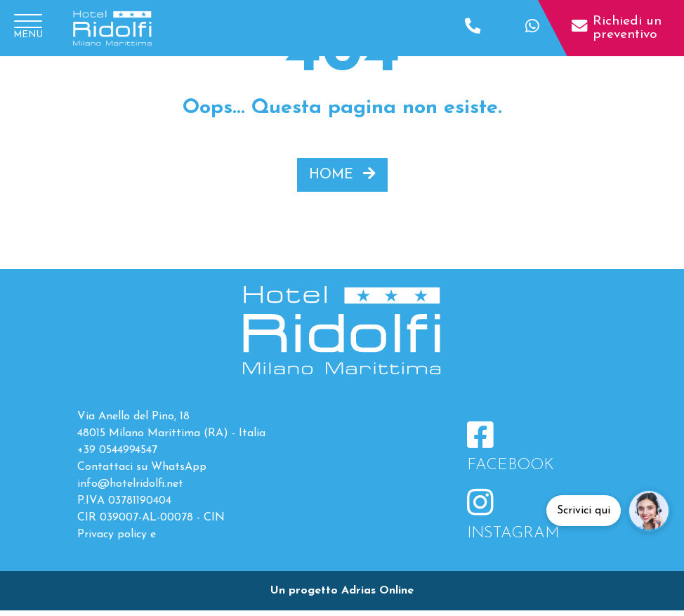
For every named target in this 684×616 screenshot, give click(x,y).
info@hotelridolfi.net (130, 484)
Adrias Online (377, 591)
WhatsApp (179, 467)
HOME (342, 174)
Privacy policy (112, 535)
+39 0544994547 (117, 450)
